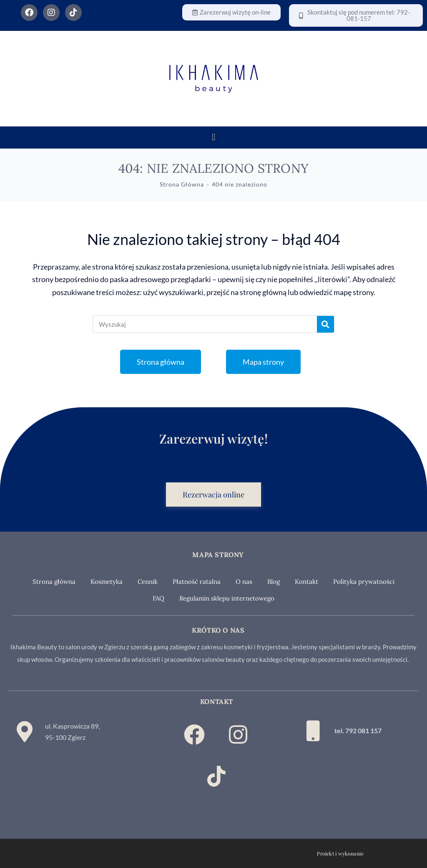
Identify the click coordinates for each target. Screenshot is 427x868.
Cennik (148, 582)
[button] (213, 138)
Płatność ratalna (197, 582)
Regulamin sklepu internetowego (227, 598)
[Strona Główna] (182, 184)
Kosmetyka (107, 582)
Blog (274, 582)
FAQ (158, 598)
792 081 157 (363, 730)
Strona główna (54, 582)
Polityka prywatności (364, 582)
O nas (244, 582)
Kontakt (306, 582)
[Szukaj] (325, 324)
